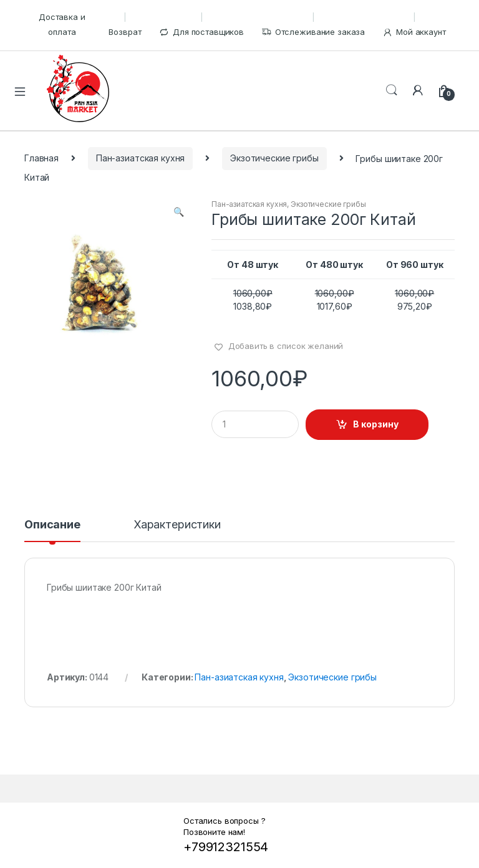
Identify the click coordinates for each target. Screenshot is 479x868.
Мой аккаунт (414, 32)
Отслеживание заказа (313, 32)
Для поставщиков (201, 32)
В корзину (376, 424)
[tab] (52, 530)
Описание (52, 525)
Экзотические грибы (274, 158)
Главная (41, 158)
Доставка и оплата (62, 24)
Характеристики (177, 525)
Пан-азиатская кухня (140, 158)
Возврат (125, 32)
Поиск (392, 90)
